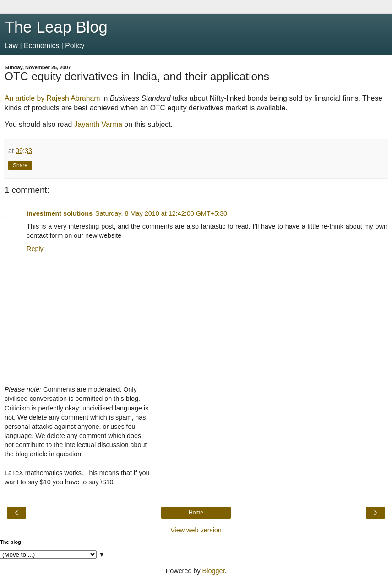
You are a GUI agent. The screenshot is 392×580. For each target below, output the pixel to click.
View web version (196, 530)
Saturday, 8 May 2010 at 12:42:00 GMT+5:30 (161, 213)
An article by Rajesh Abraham (52, 98)
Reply (35, 249)
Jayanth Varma (98, 124)
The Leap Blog (56, 27)
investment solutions (60, 213)
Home (196, 513)
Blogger (214, 571)
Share (20, 165)
